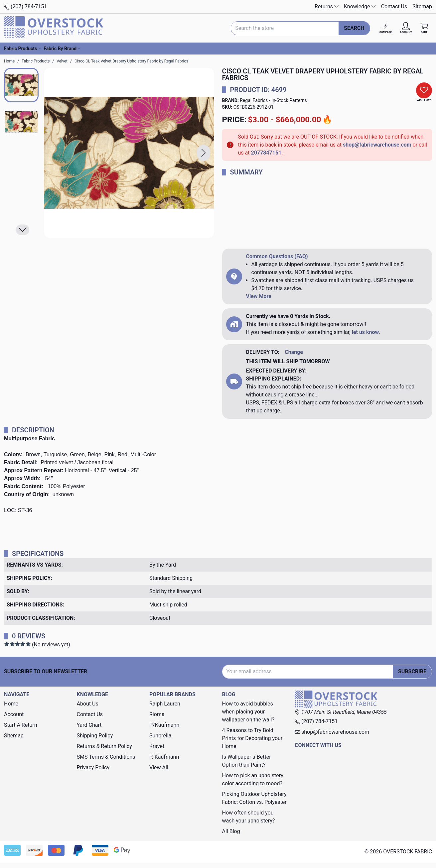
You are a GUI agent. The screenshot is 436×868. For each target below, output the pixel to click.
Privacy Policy (93, 767)
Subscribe (412, 671)
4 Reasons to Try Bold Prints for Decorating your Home (252, 738)
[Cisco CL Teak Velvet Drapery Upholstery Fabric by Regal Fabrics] (129, 153)
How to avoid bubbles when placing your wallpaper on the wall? (248, 712)
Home (11, 704)
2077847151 (266, 153)
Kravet (157, 746)
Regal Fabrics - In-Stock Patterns (273, 100)
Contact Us (394, 6)
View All (159, 767)
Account (14, 714)
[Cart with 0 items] (424, 28)
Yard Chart (89, 725)
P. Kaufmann (164, 757)
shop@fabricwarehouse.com (377, 145)
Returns (327, 6)
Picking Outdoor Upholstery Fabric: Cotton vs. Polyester (254, 798)
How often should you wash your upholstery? (249, 817)
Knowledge (360, 6)
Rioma (157, 714)
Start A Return (21, 725)
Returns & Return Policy (104, 746)
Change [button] (294, 352)
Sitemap (422, 6)
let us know (365, 332)
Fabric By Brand (62, 49)
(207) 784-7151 (25, 6)
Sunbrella (160, 736)
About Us (88, 704)
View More (259, 296)
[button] (204, 153)
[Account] (406, 28)
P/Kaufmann (164, 725)
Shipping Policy (95, 736)
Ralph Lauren (165, 704)
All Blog (231, 831)
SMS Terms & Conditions (106, 757)
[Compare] (386, 28)
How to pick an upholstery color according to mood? (253, 779)
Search (354, 28)
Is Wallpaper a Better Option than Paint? (247, 761)
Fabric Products (22, 49)
